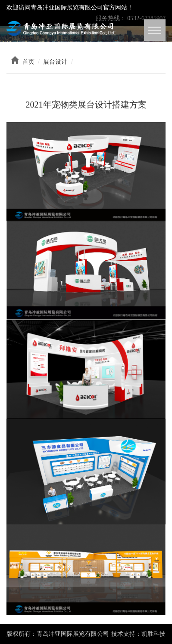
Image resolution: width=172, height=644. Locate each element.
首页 (28, 62)
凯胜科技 (153, 634)
